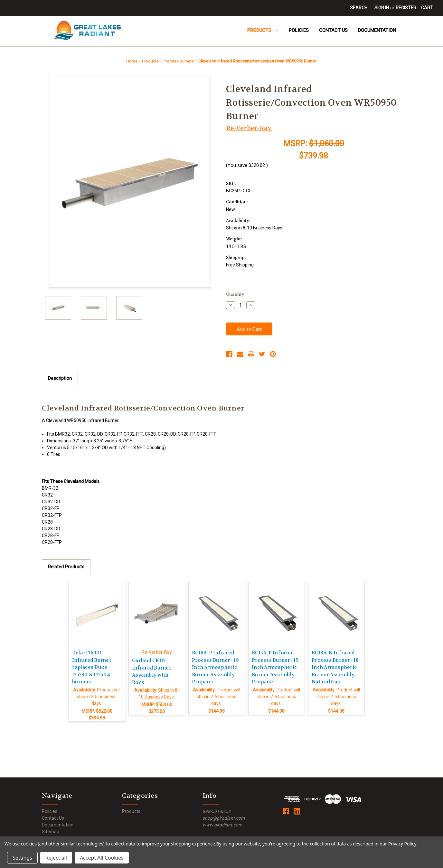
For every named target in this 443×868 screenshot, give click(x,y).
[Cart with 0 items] (427, 8)
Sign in (382, 8)
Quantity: (236, 294)
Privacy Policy (402, 844)
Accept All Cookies (102, 858)
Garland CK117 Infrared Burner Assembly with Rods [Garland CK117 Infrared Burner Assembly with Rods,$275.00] (152, 671)
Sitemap (51, 832)
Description (60, 378)
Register (406, 8)
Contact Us (333, 30)
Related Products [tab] (66, 567)
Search (359, 8)
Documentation (377, 30)
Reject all (56, 858)
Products (263, 30)
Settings (22, 858)
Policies (299, 30)
